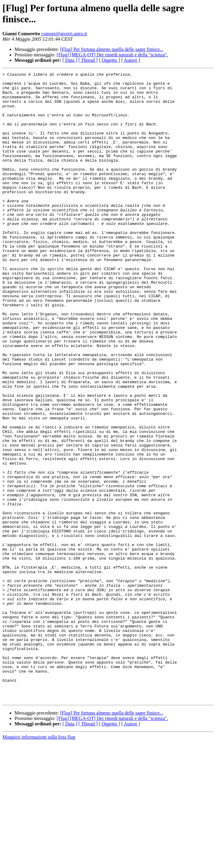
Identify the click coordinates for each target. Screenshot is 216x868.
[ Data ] (70, 60)
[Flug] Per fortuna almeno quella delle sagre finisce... (112, 49)
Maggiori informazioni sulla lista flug (39, 863)
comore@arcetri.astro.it (64, 34)
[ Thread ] (88, 60)
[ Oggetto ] (109, 60)
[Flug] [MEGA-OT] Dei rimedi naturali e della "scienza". (113, 55)
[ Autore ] (131, 60)
